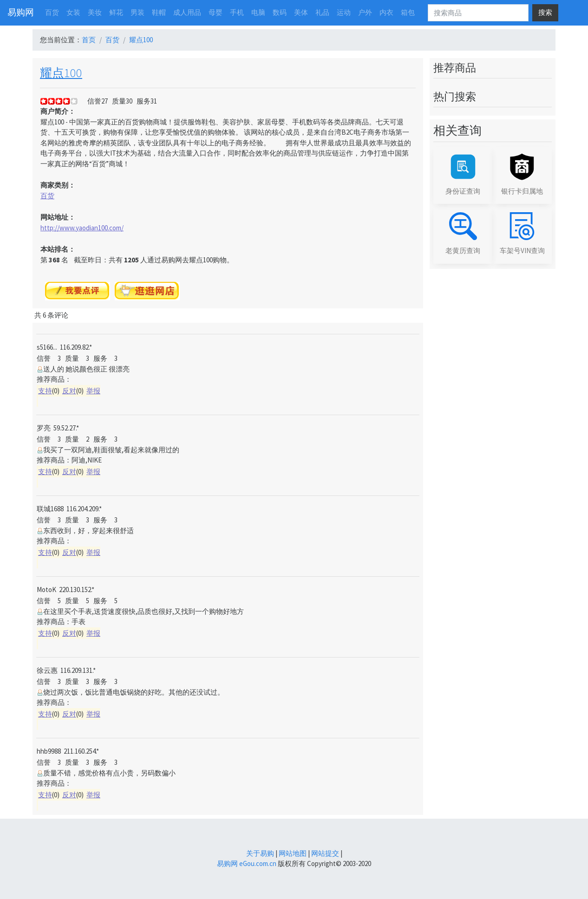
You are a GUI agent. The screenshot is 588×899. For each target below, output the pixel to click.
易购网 (21, 12)
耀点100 (141, 40)
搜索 (545, 12)
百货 (112, 40)
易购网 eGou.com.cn (247, 863)
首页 (89, 40)
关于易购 (260, 853)
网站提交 (325, 853)
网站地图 (293, 853)
